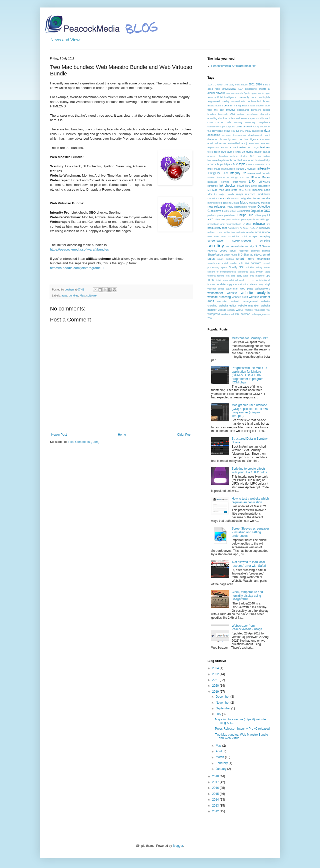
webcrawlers (262, 289)
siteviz (258, 255)
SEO (258, 246)
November (223, 703)
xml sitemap (243, 314)
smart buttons (226, 259)
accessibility (229, 89)
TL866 (211, 280)
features (265, 147)
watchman (232, 289)
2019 (216, 692)
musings (265, 203)
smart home (245, 259)
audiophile (264, 97)
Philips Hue (245, 215)
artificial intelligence (225, 97)
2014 (216, 800)
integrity (264, 168)
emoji (244, 143)
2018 (216, 776)
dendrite (226, 135)
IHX (268, 164)
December (223, 697)
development (240, 135)
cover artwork (244, 126)
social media (229, 263)
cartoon (241, 114)
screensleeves (242, 241)
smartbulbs (263, 259)
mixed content (223, 203)
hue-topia (239, 164)
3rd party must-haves (236, 85)
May (219, 746)
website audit (240, 297)
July (219, 714)
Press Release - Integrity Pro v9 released (242, 729)
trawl (241, 280)
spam (224, 267)
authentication (239, 101)
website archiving (219, 297)
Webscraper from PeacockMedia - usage (247, 627)
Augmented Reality (218, 101)
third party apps (240, 276)
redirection (229, 232)
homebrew (230, 160)
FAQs (256, 147)
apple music (257, 93)
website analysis (255, 293)
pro (268, 224)
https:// (228, 164)
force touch (214, 152)
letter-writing (239, 182)
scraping (265, 236)
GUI (252, 156)
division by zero (227, 139)
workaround (227, 314)
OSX (267, 211)
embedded (234, 143)
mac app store (228, 190)
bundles (73, 295)
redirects (241, 232)
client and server (238, 118)
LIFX (252, 182)
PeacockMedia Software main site (234, 66)
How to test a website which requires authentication (250, 500)
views (253, 284)
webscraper (215, 293)
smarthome (213, 263)
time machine (257, 276)
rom (210, 236)
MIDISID (236, 198)
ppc (268, 219)
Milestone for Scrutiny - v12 (250, 338)
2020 (216, 686)
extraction (245, 147)
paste (220, 215)
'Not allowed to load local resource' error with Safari (249, 564)
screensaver (216, 241)
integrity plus (218, 173)
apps (64, 295)
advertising (251, 89)
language (212, 182)
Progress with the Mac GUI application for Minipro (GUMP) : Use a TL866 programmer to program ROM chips (250, 375)
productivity (214, 228)
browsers (256, 110)
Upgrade (232, 284)
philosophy (260, 215)
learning (225, 182)
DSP (240, 139)
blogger (231, 110)
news (230, 207)
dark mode (257, 131)
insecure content (246, 169)
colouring (250, 122)
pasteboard (230, 215)
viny (261, 284)
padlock (212, 215)
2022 (216, 674)
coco (210, 122)
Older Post (184, 435)
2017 (216, 782)
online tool (235, 211)
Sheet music (230, 255)
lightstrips (213, 186)
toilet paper (222, 280)
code (228, 122)
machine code (261, 190)
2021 (216, 680)
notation (252, 207)
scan (223, 236)
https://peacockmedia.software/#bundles (79, 249)
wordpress (214, 314)
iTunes (266, 177)
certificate (253, 114)
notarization (240, 207)
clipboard (265, 118)
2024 (216, 668)
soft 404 (244, 263)
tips (268, 276)
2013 (216, 806)
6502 (252, 84)
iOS (242, 177)
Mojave (235, 203)
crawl (227, 131)
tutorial (250, 280)
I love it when (253, 164)
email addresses (217, 143)
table (267, 272)
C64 (232, 114)
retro (258, 232)
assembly (243, 97)
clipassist (254, 118)
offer (227, 211)
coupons (230, 127)
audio (254, 97)
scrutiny (216, 246)
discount (212, 139)
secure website (235, 246)
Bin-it (232, 106)
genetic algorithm (218, 156)
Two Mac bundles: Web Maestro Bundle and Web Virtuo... (241, 736)
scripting (265, 241)
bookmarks (243, 110)
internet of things (227, 177)
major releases (246, 194)
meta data (224, 198)
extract (234, 147)
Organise (257, 211)
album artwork (216, 93)
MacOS (212, 194)
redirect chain (215, 232)
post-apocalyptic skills (253, 219)
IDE (263, 164)
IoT (248, 177)
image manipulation (224, 169)
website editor (227, 305)
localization (264, 186)
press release (254, 224)
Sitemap (248, 255)
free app (226, 152)
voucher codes (216, 289)
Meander (212, 198)
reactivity (265, 228)
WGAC (240, 310)
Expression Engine (218, 147)
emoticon (254, 143)
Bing (238, 106)
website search (226, 310)
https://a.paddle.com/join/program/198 (78, 268)
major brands (226, 194)
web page (247, 289)
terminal (212, 276)
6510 (259, 84)
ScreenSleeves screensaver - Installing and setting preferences (250, 532)
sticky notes (263, 267)
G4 (243, 152)
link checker (227, 186)
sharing (266, 251)
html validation (245, 160)
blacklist (260, 106)
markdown (264, 194)
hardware (212, 160)
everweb (265, 143)
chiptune (223, 118)
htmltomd (260, 160)
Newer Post (59, 435)
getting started (239, 156)
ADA (240, 89)
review (266, 232)
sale (216, 236)
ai (269, 89)
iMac (210, 169)
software (91, 295)
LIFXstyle (264, 182)
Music (244, 203)
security (249, 246)
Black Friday (248, 106)
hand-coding (263, 156)
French (237, 152)
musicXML (255, 203)
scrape (253, 236)
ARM (210, 97)
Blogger (178, 846)
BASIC (211, 106)
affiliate (262, 89)
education (265, 139)
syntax (260, 272)
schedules (234, 236)
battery (219, 106)
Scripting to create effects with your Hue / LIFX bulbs (249, 470)
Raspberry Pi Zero (238, 228)
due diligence (251, 139)
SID (240, 255)
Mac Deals (245, 190)
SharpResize (215, 255)
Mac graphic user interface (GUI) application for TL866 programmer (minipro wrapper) (250, 411)
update (221, 284)
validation (243, 284)
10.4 (210, 85)
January (221, 769)
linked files (243, 186)
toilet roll (233, 280)
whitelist (249, 310)
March (220, 757)
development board (259, 135)
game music (254, 152)
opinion (246, 211)
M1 (209, 190)
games (266, 152)
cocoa (219, 122)
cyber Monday (243, 131)
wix (268, 310)
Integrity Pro (238, 173)
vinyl (267, 284)
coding (238, 122)
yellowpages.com (261, 314)
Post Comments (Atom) (84, 442)
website (232, 293)
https (220, 164)
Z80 (210, 318)
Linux (254, 186)
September (223, 708)
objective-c (217, 211)
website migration (249, 305)
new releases (216, 207)
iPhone (256, 177)
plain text (220, 219)
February (222, 763)
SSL (242, 267)
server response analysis (244, 251)
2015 (216, 794)
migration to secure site (256, 198)
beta (226, 105)
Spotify (233, 267)
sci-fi (244, 236)
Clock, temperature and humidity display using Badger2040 (247, 596)
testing (221, 276)
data (267, 131)
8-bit (265, 85)
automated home (259, 101)
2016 (216, 788)
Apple (247, 93)
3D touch (218, 85)
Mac (82, 295)
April (219, 751)
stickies (250, 267)
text (227, 276)
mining (211, 203)
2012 (216, 811)
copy (222, 127)
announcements (234, 93)
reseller (250, 232)
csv (233, 131)
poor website (233, 219)
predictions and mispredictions (224, 224)
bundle (266, 110)
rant (224, 228)
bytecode (223, 114)
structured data (246, 272)
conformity (213, 127)
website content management (237, 301)
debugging (214, 135)
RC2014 (253, 228)
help (220, 160)
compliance (264, 122)
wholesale (260, 310)
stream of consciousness (222, 272)
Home (122, 435)
